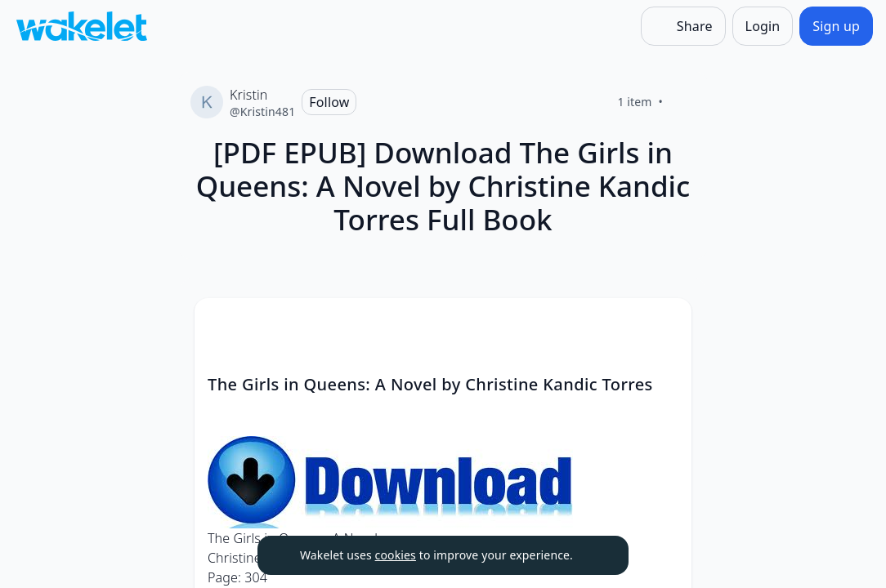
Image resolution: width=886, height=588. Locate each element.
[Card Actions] (665, 324)
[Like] (682, 102)
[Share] (683, 26)
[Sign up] (836, 26)
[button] (665, 325)
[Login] (763, 26)
